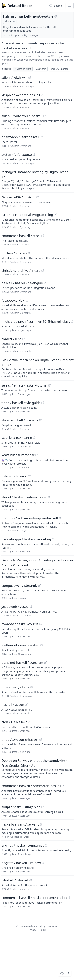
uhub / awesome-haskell (20, 739)
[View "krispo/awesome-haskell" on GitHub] (42, 95)
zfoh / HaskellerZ (14, 722)
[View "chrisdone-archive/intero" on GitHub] (43, 271)
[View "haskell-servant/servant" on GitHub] (41, 824)
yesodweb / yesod (15, 607)
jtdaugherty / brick (16, 687)
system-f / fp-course (17, 154)
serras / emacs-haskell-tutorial (24, 385)
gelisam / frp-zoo (14, 476)
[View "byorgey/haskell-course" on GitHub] (41, 624)
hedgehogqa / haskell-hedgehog (26, 539)
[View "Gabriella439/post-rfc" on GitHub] (37, 197)
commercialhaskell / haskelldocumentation (34, 898)
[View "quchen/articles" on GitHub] (29, 253)
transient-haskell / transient (22, 663)
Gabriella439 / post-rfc (18, 197)
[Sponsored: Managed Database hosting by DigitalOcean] (37, 180)
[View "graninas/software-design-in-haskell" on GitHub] (60, 518)
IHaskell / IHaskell (15, 880)
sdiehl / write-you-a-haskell (22, 116)
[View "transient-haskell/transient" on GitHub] (45, 663)
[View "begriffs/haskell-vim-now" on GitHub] (43, 863)
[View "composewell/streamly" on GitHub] (39, 586)
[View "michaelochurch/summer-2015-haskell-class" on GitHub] (72, 321)
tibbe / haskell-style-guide (21, 403)
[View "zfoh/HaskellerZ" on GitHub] (29, 722)
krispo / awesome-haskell (21, 95)
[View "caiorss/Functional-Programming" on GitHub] (55, 215)
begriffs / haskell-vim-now (21, 863)
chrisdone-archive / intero (21, 271)
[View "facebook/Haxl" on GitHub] (27, 300)
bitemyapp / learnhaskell (20, 137)
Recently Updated (59, 69)
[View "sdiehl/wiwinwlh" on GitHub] (30, 77)
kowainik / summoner (18, 455)
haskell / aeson (13, 705)
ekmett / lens (11, 339)
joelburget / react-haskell (20, 645)
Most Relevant (23, 69)
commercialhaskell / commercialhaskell (31, 786)
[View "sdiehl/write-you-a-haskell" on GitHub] (45, 116)
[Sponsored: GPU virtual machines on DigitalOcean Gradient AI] (37, 368)
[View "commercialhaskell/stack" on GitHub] (43, 236)
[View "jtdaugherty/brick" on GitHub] (32, 687)
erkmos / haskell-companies (23, 845)
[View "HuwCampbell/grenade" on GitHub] (41, 420)
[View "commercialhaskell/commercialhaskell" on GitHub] (63, 786)
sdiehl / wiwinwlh (15, 77)
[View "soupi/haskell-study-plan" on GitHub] (43, 807)
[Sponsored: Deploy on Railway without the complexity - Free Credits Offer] (37, 768)
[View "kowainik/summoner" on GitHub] (37, 455)
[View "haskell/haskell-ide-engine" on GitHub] (45, 283)
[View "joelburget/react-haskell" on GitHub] (42, 645)
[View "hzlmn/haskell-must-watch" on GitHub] (56, 16)
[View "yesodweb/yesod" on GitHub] (31, 607)
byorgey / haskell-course (20, 624)
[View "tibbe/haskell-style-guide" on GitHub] (43, 403)
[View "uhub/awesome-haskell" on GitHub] (41, 739)
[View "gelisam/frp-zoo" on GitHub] (29, 476)
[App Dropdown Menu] (70, 6)
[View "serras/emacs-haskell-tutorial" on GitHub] (50, 385)
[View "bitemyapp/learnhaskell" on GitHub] (41, 137)
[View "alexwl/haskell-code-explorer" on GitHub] (49, 497)
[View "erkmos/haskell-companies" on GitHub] (46, 845)
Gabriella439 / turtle (17, 438)
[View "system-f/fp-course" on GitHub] (34, 154)
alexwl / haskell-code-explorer (24, 497)
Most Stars (41, 69)
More (10, 21)
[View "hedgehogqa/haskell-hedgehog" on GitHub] (53, 539)
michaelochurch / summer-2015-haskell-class (36, 321)
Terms (43, 930)
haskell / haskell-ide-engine (22, 283)
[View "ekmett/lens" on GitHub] (23, 339)
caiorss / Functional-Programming (27, 215)
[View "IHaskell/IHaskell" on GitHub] (31, 880)
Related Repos (20, 6)
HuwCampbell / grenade (20, 420)
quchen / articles (14, 253)
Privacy (32, 930)
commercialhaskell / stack (21, 236)
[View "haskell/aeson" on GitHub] (26, 705)
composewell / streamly (19, 586)
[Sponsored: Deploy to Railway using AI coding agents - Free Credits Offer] (37, 568)
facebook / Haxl (13, 300)
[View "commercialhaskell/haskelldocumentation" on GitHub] (69, 898)
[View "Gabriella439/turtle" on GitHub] (34, 438)
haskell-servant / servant (20, 824)
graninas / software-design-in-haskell (30, 518)
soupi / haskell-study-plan (21, 807)
